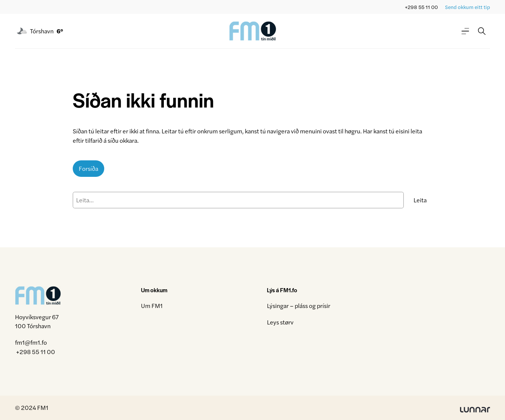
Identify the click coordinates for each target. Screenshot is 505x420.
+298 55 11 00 (421, 7)
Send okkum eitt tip (468, 7)
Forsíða (88, 168)
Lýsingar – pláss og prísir (299, 306)
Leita (420, 200)
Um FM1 (152, 306)
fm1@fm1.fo (31, 342)
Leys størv (280, 322)
